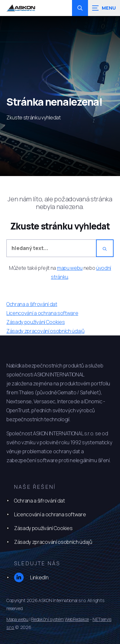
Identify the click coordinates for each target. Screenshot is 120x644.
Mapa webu (17, 619)
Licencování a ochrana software (50, 514)
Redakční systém (47, 619)
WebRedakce (77, 619)
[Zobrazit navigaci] (104, 8)
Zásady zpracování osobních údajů (53, 542)
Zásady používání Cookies (43, 528)
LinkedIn (31, 577)
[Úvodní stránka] (21, 8)
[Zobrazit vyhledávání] (80, 8)
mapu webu (70, 268)
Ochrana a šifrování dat (40, 501)
